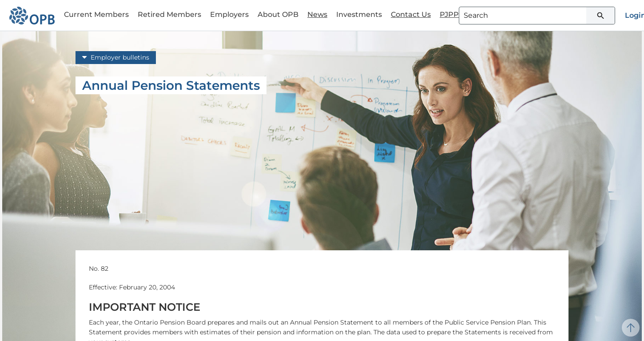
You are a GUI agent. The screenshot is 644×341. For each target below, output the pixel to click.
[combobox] (537, 16)
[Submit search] (600, 16)
